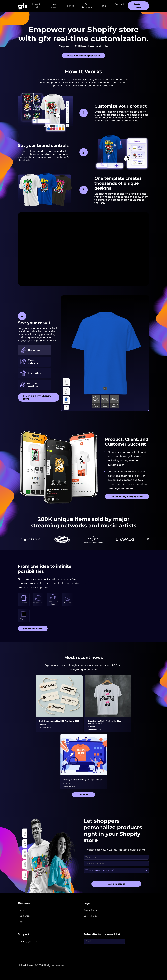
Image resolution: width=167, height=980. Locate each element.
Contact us (119, 6)
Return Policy (90, 910)
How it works (36, 6)
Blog (103, 6)
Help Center (24, 916)
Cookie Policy (90, 916)
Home (21, 910)
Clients (70, 6)
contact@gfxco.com (28, 941)
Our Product (87, 6)
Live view (53, 6)
